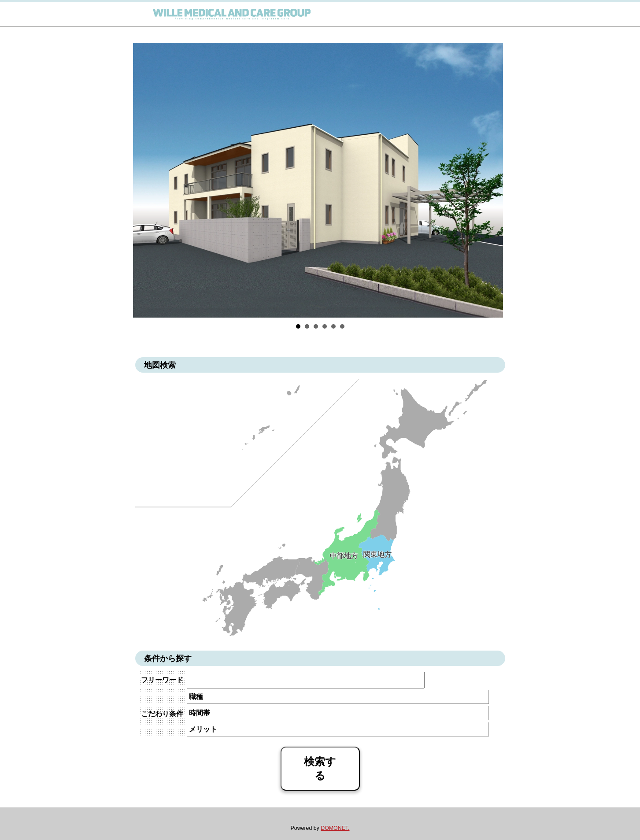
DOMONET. (335, 828)
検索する (320, 768)
